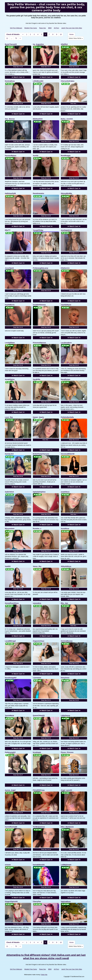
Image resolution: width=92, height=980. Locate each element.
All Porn (57, 28)
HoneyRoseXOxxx (12, 603)
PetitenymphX (10, 752)
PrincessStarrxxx (39, 343)
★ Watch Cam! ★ (18, 77)
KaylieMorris (10, 305)
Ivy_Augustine (38, 44)
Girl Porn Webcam (16, 28)
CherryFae (37, 901)
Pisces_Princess (67, 752)
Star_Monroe (10, 119)
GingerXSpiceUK (11, 901)
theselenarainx (38, 193)
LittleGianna (65, 716)
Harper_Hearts (38, 417)
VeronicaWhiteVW (68, 454)
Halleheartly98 (10, 193)
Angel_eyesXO (66, 790)
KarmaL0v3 (9, 454)
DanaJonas (65, 678)
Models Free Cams (31, 28)
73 (16, 38)
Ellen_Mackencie (67, 827)
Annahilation (10, 379)
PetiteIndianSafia (67, 417)
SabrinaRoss (66, 901)
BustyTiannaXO (11, 44)
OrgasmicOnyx (39, 641)
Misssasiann (10, 529)
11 (7, 38)
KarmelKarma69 (11, 827)
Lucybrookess (66, 343)
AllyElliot (64, 44)
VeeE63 (8, 566)
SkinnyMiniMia (66, 193)
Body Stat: (18, 67)
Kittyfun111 (65, 268)
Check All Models (13, 34)
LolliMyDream (66, 865)
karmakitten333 (39, 865)
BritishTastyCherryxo (41, 454)
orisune (8, 865)
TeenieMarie (9, 716)
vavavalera (37, 603)
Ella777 (8, 230)
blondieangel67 (11, 678)
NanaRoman (66, 379)
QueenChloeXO (39, 716)
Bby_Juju (64, 603)
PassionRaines (11, 156)
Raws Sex (43, 28)
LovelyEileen (10, 343)
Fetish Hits (44, 975)
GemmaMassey (67, 641)
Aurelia (36, 156)
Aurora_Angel (10, 790)
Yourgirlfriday (38, 230)
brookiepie (37, 752)
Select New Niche (76, 38)
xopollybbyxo (66, 305)
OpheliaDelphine (39, 492)
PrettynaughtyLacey (41, 268)
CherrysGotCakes (68, 81)
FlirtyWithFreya (39, 790)
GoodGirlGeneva (39, 305)
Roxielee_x (37, 529)
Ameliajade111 (66, 230)
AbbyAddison (66, 566)
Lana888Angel (10, 641)
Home (71, 34)
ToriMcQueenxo (39, 827)
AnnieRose (65, 529)
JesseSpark (9, 268)
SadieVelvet (9, 492)
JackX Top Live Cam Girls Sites (72, 28)
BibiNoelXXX (38, 119)
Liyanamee (37, 678)
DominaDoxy (10, 81)
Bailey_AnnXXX (67, 119)
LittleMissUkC (38, 81)
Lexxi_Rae (9, 417)
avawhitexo (65, 492)
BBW (50, 28)
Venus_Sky (37, 566)
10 (61, 34)
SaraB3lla (37, 379)
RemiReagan (66, 156)
